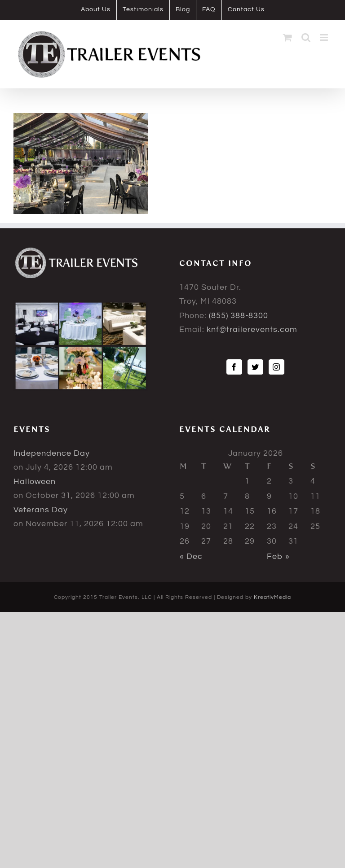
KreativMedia (272, 597)
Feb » (278, 556)
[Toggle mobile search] (306, 37)
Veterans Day (41, 510)
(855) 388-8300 (239, 316)
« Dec (191, 556)
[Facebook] (234, 367)
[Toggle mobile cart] (288, 37)
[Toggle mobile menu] (325, 37)
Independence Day (52, 453)
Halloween (35, 482)
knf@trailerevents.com (252, 329)
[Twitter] (255, 367)
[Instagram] (276, 367)
